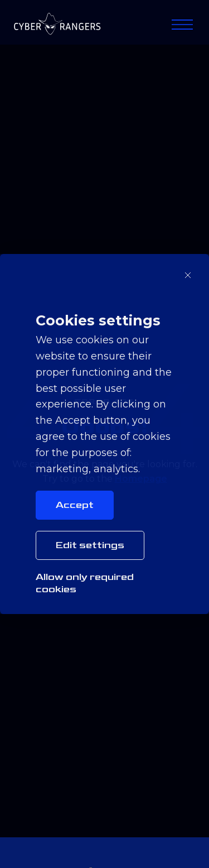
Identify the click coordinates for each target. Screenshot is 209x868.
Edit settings (90, 545)
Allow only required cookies (85, 583)
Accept (75, 505)
